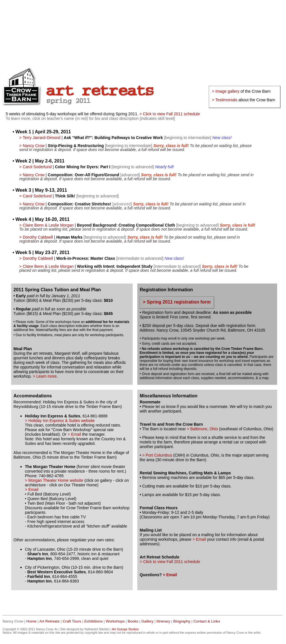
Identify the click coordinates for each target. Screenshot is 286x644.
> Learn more (45, 376)
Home (31, 621)
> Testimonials (225, 100)
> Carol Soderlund (35, 167)
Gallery (147, 621)
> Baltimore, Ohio (202, 429)
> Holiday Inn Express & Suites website (60, 421)
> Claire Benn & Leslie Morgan (46, 225)
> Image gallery (226, 91)
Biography (182, 621)
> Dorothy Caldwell (36, 237)
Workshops (115, 621)
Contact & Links (207, 621)
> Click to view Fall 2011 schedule (169, 114)
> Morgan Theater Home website (55, 480)
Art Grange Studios (126, 629)
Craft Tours (72, 621)
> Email (74, 434)
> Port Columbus (157, 455)
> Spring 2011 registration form (177, 302)
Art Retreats (50, 621)
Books (133, 621)
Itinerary (163, 621)
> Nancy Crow (32, 146)
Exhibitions (94, 621)
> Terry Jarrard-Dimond (40, 138)
